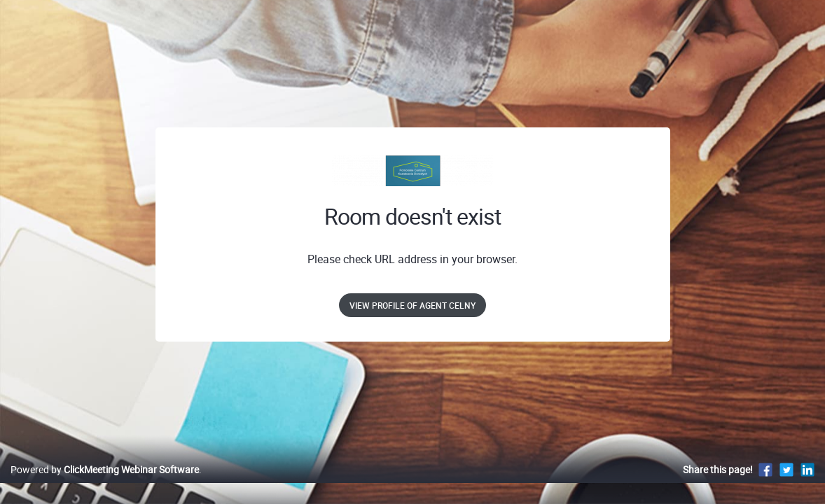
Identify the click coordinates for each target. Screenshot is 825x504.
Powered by (105, 484)
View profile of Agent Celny (412, 305)
